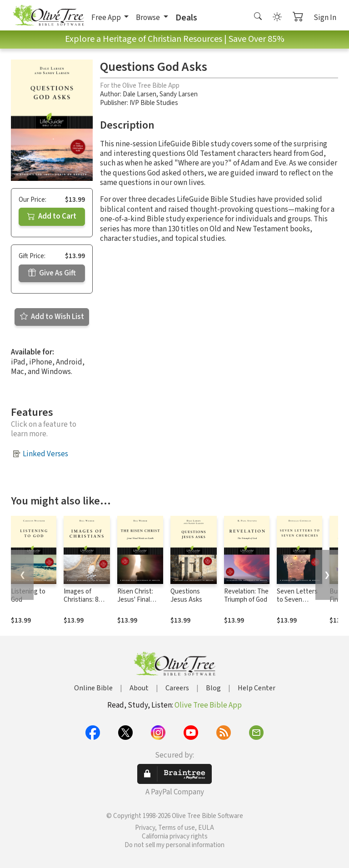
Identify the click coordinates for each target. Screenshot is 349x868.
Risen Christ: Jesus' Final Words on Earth (139, 600)
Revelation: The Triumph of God (246, 596)
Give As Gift (52, 273)
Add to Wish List (52, 317)
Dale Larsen (140, 94)
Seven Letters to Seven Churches (297, 600)
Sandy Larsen (179, 94)
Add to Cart (52, 216)
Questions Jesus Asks (186, 596)
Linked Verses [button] (45, 454)
